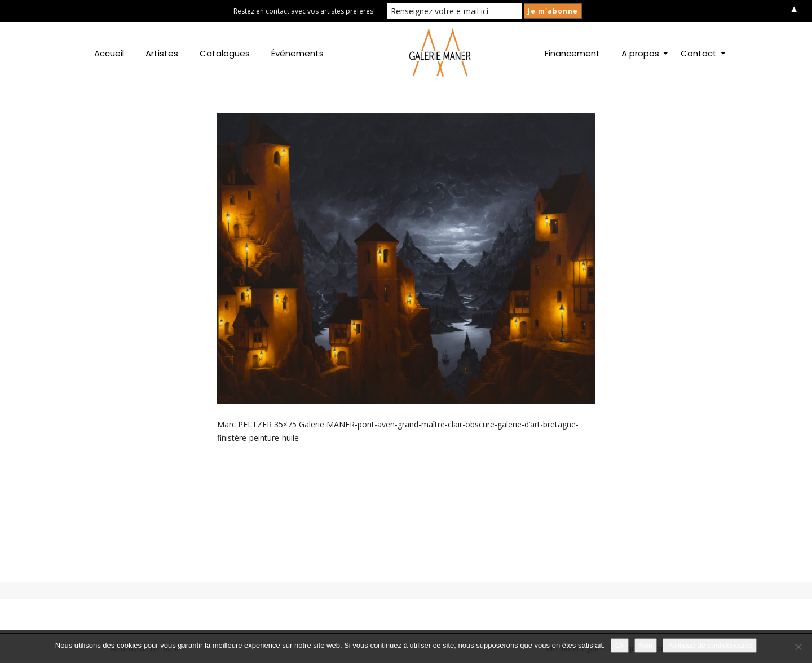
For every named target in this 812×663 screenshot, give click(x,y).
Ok (620, 645)
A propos (643, 53)
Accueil (109, 53)
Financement (572, 53)
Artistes (162, 53)
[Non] (798, 647)
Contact (701, 53)
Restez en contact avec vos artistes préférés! (304, 11)
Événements (297, 53)
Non (646, 645)
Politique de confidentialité (710, 645)
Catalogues (225, 53)
